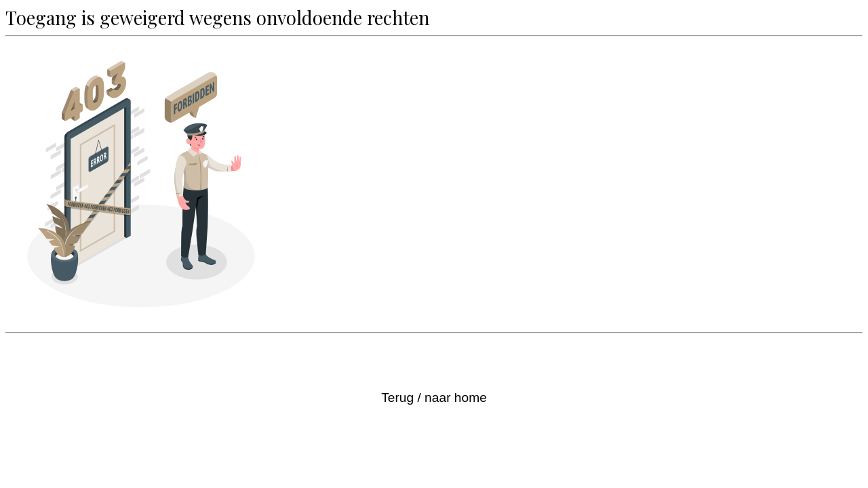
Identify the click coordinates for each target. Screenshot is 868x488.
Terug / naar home (434, 398)
